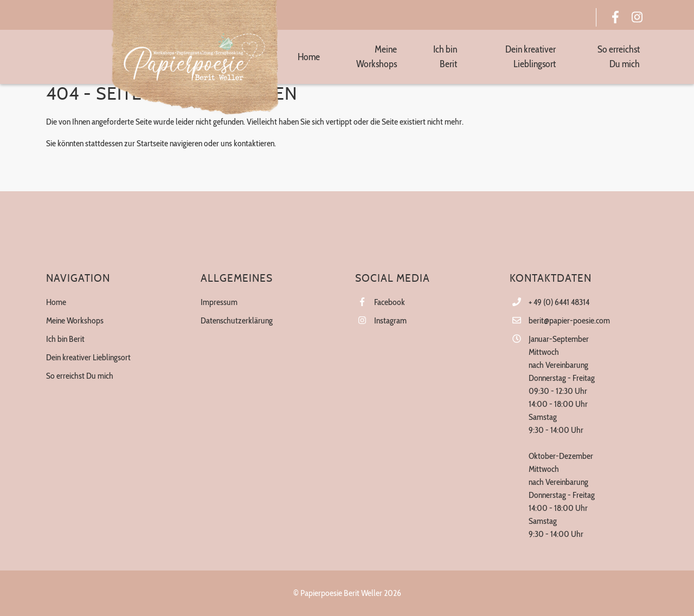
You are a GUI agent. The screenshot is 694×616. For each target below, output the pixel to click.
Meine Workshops (75, 320)
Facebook (390, 302)
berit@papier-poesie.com (569, 320)
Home (56, 302)
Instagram (390, 320)
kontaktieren (254, 143)
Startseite (152, 143)
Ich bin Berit (65, 339)
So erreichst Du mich (80, 376)
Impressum (219, 302)
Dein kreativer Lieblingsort (88, 357)
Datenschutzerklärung (237, 320)
